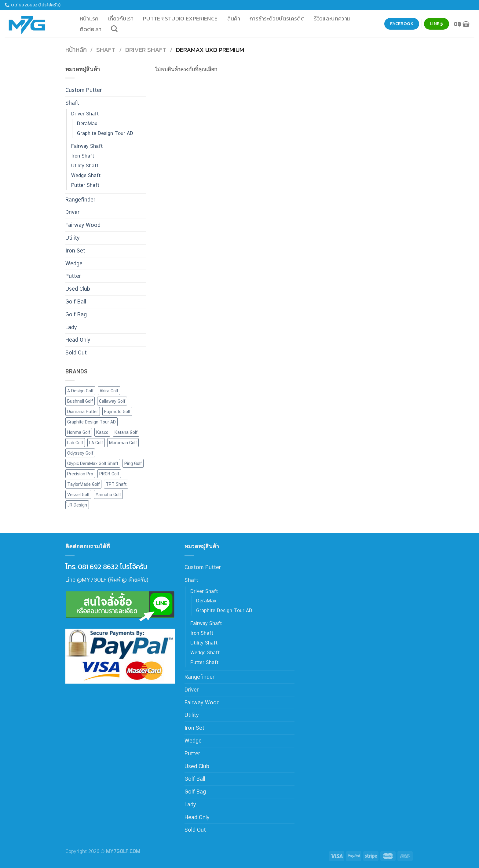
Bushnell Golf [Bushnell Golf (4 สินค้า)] (80, 401)
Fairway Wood (83, 225)
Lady (71, 327)
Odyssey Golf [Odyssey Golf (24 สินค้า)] (80, 453)
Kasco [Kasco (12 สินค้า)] (102, 432)
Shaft (106, 50)
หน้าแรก (89, 18)
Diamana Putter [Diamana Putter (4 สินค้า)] (83, 411)
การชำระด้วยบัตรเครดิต (277, 18)
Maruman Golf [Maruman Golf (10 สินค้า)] (123, 443)
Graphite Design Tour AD (105, 133)
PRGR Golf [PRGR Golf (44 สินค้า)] (109, 474)
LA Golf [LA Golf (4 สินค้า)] (96, 443)
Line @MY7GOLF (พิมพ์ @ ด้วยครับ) (107, 580)
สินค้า (234, 18)
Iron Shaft (83, 156)
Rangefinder (80, 200)
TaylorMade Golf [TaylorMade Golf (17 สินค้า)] (83, 484)
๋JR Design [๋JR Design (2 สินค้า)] (77, 505)
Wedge (74, 263)
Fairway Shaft (87, 146)
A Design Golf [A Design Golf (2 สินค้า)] (80, 391)
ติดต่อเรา (91, 29)
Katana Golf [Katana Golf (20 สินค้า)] (126, 432)
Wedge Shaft (86, 175)
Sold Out (76, 352)
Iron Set (75, 251)
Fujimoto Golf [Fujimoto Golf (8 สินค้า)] (117, 411)
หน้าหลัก (76, 50)
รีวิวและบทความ (332, 18)
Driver (72, 212)
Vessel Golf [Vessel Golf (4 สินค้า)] (78, 494)
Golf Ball (76, 301)
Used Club (78, 289)
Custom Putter (84, 90)
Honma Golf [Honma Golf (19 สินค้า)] (79, 432)
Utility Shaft (85, 166)
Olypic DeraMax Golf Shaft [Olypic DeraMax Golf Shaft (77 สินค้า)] (93, 463)
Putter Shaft (85, 185)
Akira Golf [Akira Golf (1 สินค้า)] (109, 391)
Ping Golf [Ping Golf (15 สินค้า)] (133, 463)
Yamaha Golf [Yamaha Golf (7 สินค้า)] (108, 494)
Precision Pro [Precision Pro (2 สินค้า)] (80, 474)
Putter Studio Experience (180, 18)
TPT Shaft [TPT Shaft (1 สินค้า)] (116, 484)
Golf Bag (76, 314)
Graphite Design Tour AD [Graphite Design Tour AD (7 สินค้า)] (91, 422)
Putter (73, 276)
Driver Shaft (146, 50)
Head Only (78, 340)
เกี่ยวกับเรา (121, 18)
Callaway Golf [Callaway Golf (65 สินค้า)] (112, 401)
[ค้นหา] (114, 29)
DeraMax (87, 123)
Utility (73, 238)
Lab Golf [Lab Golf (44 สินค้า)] (75, 443)
